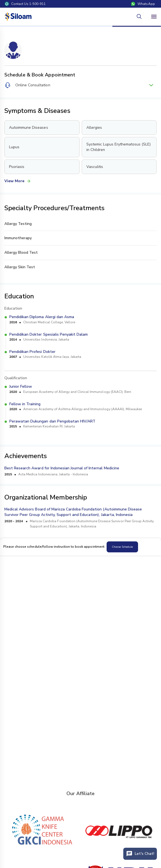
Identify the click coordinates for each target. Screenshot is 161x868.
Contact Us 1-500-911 (25, 4)
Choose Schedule (122, 547)
